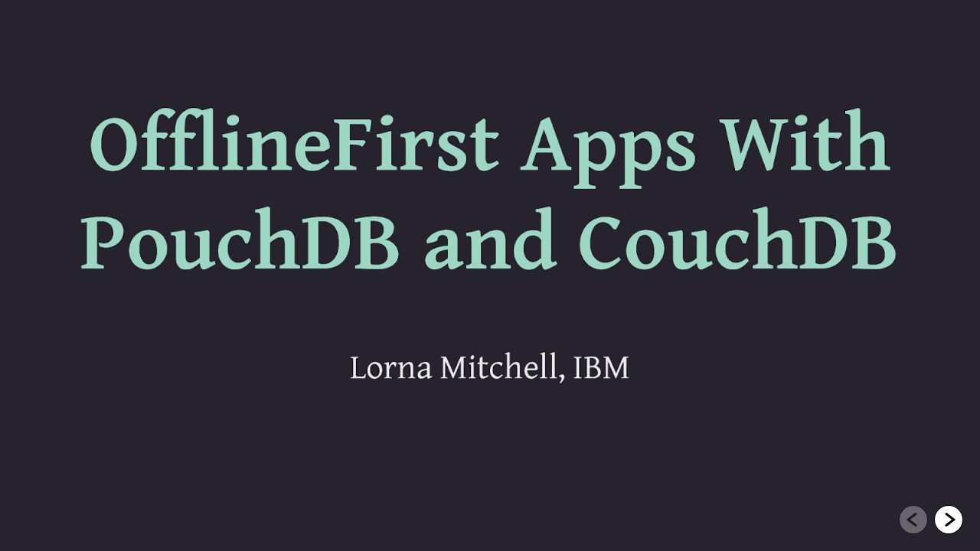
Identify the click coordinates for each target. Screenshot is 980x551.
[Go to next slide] (949, 520)
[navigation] (931, 520)
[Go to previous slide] (913, 520)
